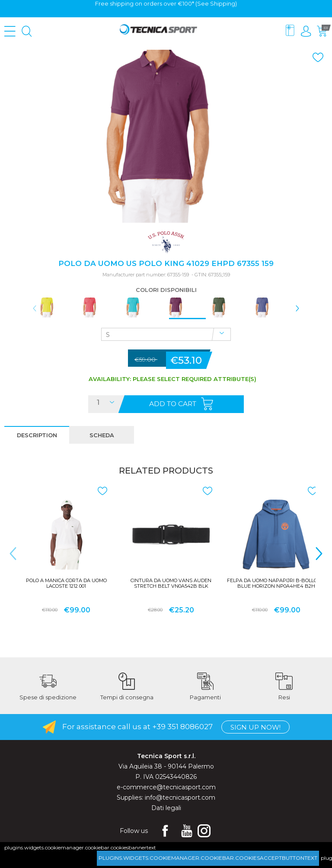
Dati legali (166, 808)
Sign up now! (255, 728)
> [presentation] (297, 308)
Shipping (223, 3)
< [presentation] (35, 308)
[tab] (37, 435)
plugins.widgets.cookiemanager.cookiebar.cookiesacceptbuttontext (208, 858)
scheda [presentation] (102, 436)
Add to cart (173, 404)
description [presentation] (37, 436)
